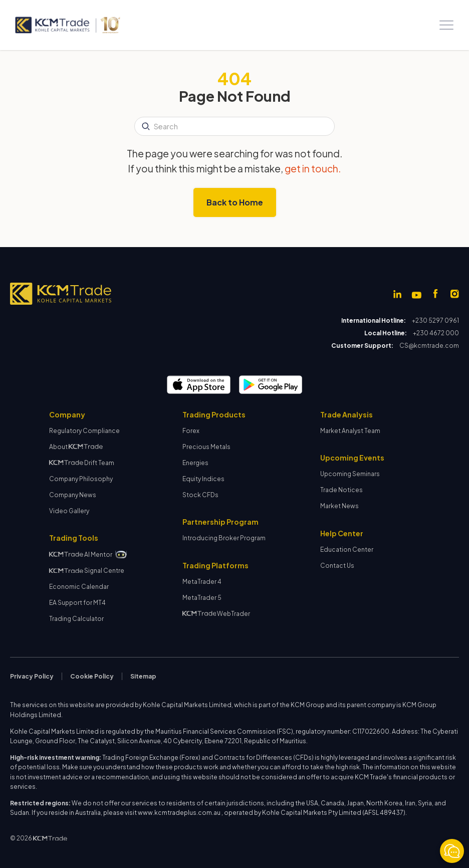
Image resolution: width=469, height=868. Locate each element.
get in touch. (313, 168)
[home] (67, 25)
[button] (446, 25)
